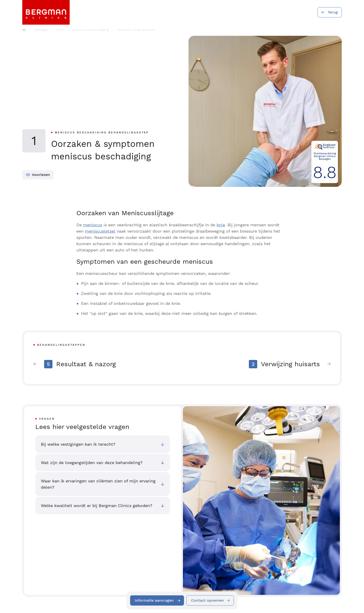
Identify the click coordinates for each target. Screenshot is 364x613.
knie (221, 225)
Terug (333, 12)
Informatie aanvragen (154, 600)
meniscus (93, 225)
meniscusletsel (100, 231)
